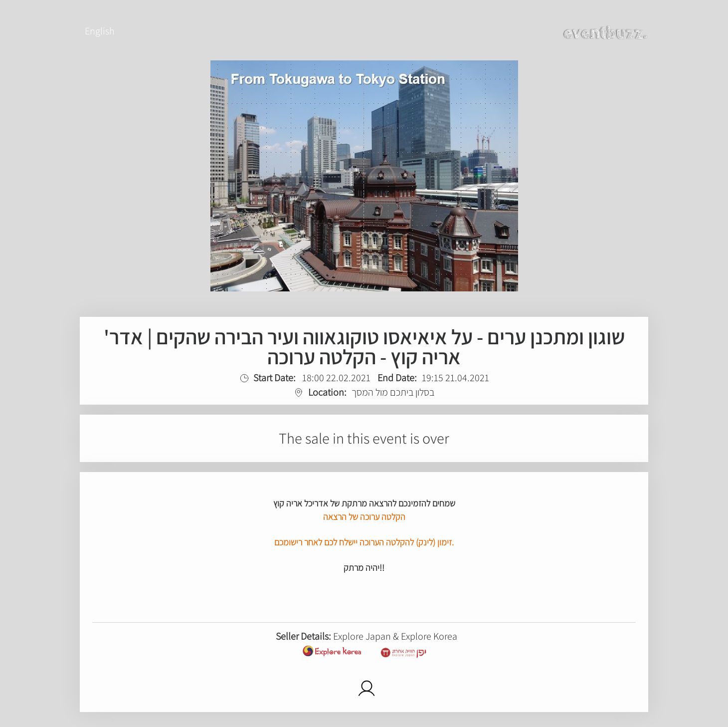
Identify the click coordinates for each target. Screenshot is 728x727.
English (100, 31)
